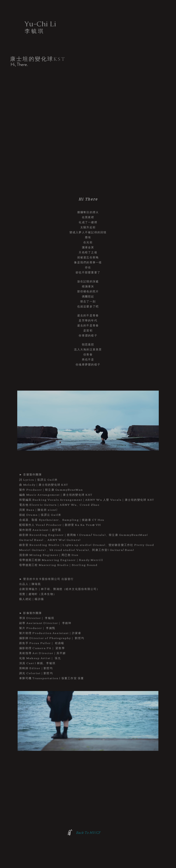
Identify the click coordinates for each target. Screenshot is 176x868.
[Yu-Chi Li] (40, 24)
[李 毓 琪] (34, 31)
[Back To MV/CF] (88, 833)
